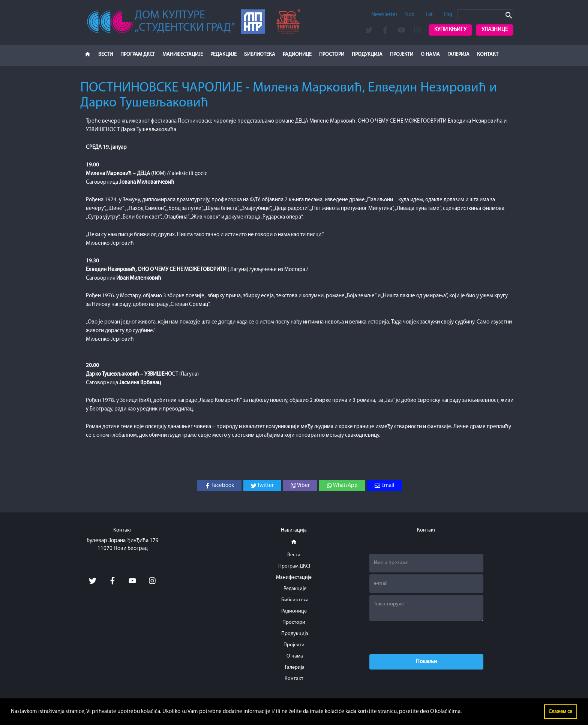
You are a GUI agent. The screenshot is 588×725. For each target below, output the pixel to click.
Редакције (223, 55)
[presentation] (426, 638)
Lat (429, 15)
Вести (106, 55)
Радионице (297, 55)
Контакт (488, 55)
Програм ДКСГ (138, 55)
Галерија (458, 55)
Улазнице (495, 30)
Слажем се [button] (560, 712)
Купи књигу (450, 30)
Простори (332, 55)
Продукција (367, 55)
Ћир (410, 15)
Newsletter (384, 15)
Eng (448, 15)
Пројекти (402, 55)
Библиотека (260, 55)
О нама (430, 55)
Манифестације (183, 55)
